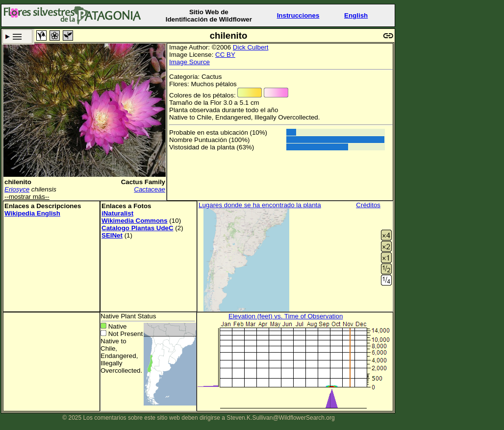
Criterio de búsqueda (17, 36)
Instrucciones (298, 15)
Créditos (368, 205)
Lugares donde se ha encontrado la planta (260, 205)
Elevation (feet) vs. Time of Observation (286, 316)
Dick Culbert (251, 47)
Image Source (189, 62)
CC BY (225, 55)
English (356, 15)
